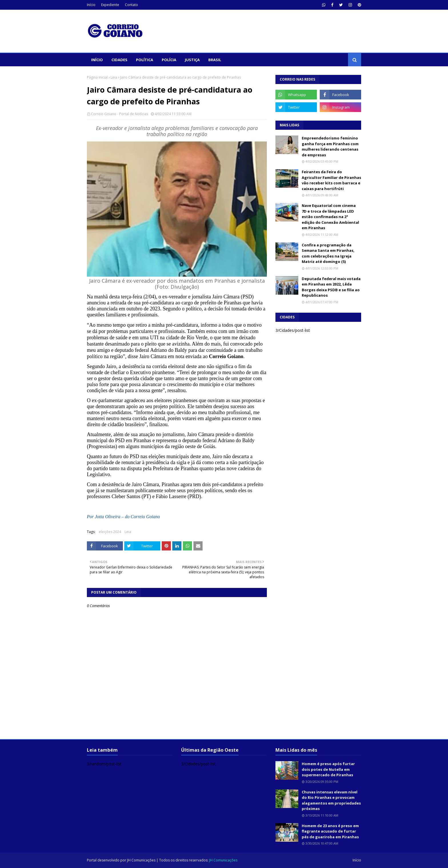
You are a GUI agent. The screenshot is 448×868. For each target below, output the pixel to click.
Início (91, 5)
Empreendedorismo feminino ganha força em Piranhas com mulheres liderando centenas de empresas (330, 146)
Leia (114, 77)
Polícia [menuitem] (169, 60)
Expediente (110, 5)
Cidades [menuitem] (119, 60)
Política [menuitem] (145, 60)
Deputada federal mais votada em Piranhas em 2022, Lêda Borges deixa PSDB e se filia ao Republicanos (331, 287)
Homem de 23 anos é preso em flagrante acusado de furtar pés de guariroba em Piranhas (330, 831)
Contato (131, 5)
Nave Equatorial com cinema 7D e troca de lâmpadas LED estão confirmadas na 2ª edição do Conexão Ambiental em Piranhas (330, 217)
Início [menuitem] (97, 60)
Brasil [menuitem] (215, 60)
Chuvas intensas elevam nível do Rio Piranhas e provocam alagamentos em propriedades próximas (331, 800)
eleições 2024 (110, 532)
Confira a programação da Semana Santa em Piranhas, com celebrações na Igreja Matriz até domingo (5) (328, 253)
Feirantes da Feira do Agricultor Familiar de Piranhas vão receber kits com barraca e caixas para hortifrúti (331, 180)
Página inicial (97, 77)
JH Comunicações (141, 860)
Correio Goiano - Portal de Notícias (119, 114)
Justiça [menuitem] (192, 60)
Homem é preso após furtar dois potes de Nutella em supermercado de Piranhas (328, 769)
